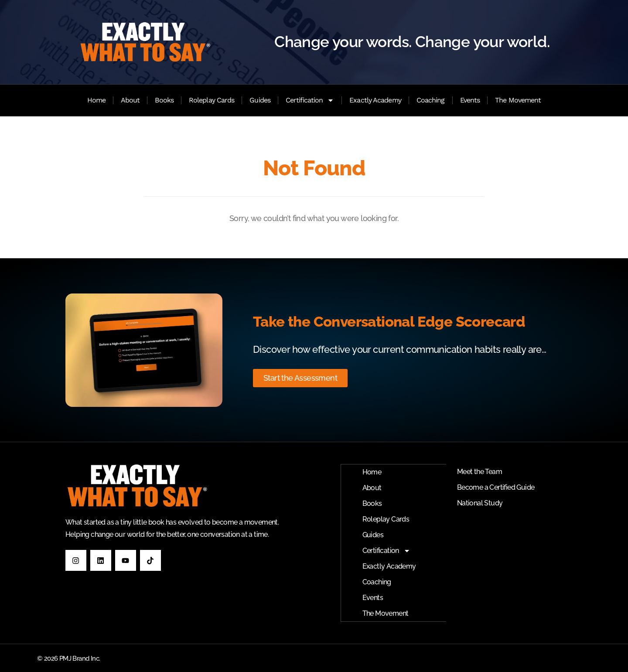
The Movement (518, 100)
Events (470, 100)
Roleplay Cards (212, 100)
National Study (480, 503)
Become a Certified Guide (496, 487)
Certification (310, 100)
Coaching (431, 100)
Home (96, 100)
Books (164, 100)
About (130, 100)
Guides (260, 100)
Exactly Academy (375, 100)
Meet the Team (480, 472)
